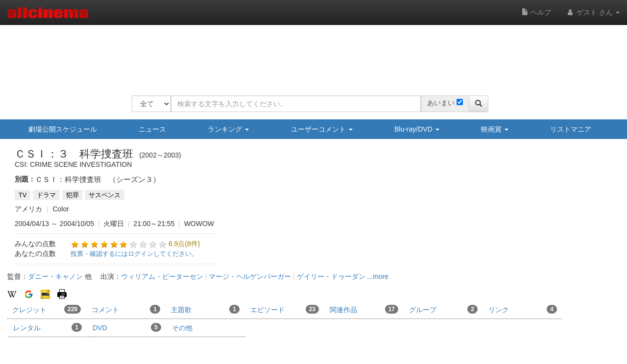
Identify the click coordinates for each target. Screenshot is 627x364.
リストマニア (571, 129)
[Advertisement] (310, 54)
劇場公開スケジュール (63, 129)
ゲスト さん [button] (593, 12)
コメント (126, 309)
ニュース (152, 129)
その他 (182, 328)
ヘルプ (536, 12)
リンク (523, 309)
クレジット (47, 309)
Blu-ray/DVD (417, 129)
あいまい (441, 103)
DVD (127, 327)
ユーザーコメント (322, 129)
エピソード (285, 309)
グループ (443, 309)
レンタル (48, 327)
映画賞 (495, 129)
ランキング (228, 129)
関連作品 (364, 309)
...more (378, 276)
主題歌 (205, 309)
